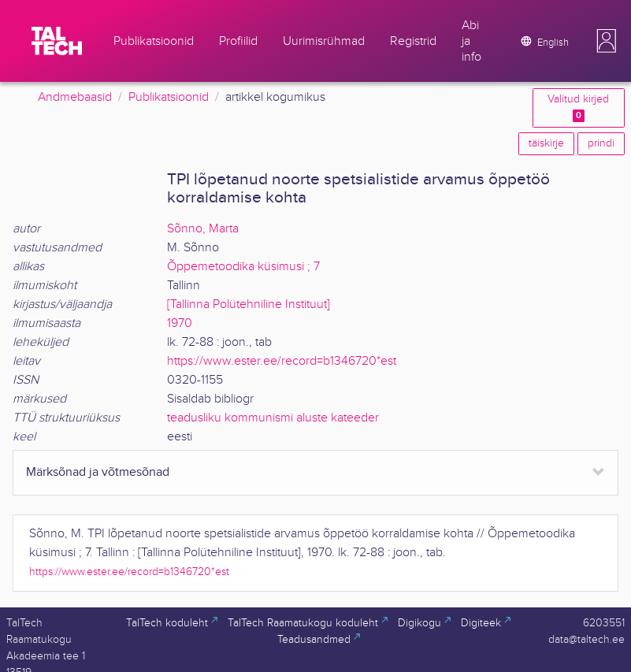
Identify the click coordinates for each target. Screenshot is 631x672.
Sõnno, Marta (203, 229)
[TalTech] (57, 41)
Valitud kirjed (578, 108)
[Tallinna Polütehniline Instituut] (249, 304)
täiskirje (546, 143)
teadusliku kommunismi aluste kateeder (273, 418)
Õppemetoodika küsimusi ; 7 (243, 267)
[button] (607, 41)
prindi (601, 143)
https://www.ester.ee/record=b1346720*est (282, 361)
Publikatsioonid (169, 97)
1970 (180, 323)
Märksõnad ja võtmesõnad (98, 472)
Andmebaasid (75, 97)
